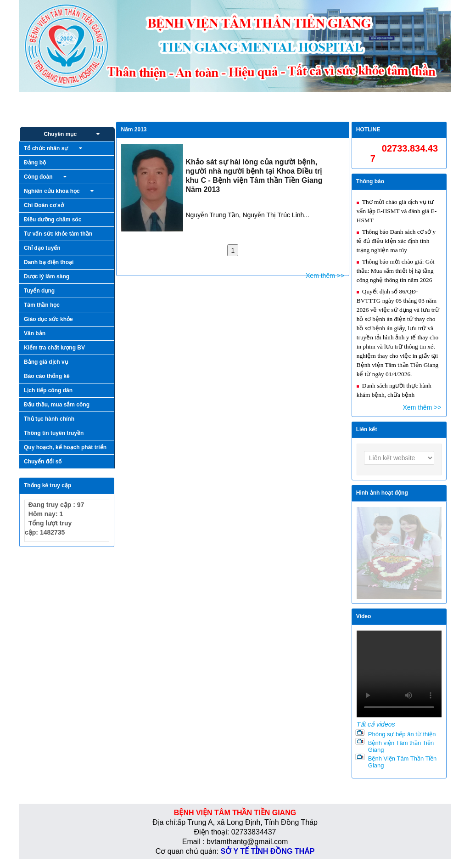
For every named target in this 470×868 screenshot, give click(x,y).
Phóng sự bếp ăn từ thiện (402, 734)
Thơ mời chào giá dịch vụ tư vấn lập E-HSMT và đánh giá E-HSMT (397, 211)
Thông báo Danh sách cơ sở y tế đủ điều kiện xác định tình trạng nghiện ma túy (396, 241)
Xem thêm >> (325, 276)
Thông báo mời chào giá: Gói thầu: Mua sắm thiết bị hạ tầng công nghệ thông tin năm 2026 (396, 271)
